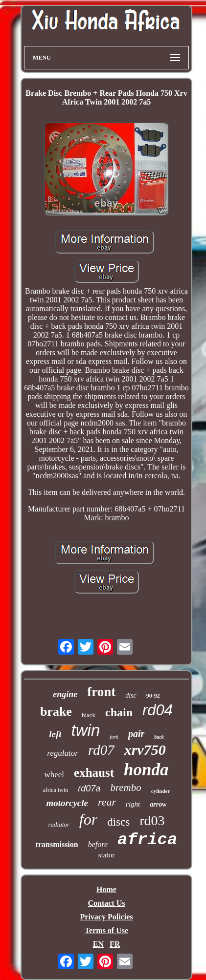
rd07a (89, 788)
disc (131, 695)
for (88, 819)
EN (98, 944)
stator (106, 855)
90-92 (153, 696)
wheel (54, 775)
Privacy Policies (107, 917)
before (98, 844)
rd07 (101, 750)
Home (106, 889)
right (133, 804)
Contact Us (106, 903)
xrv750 (145, 750)
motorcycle (67, 803)
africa (147, 840)
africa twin (56, 790)
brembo (126, 788)
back (159, 737)
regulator (63, 753)
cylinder (161, 791)
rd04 (158, 710)
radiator (58, 824)
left (55, 734)
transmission (57, 844)
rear (107, 802)
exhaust (94, 773)
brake (56, 712)
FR (115, 944)
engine (65, 694)
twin (86, 730)
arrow (158, 804)
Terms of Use (106, 930)
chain (119, 712)
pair (136, 734)
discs (118, 822)
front (101, 692)
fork (114, 737)
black (89, 715)
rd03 (152, 820)
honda (146, 770)
